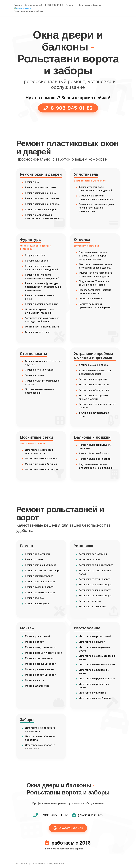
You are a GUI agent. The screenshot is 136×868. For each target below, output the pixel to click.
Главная (18, 5)
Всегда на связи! (33, 5)
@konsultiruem (90, 815)
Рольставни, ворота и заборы (28, 12)
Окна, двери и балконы (90, 5)
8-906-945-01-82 (54, 5)
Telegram (71, 5)
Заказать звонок (68, 828)
